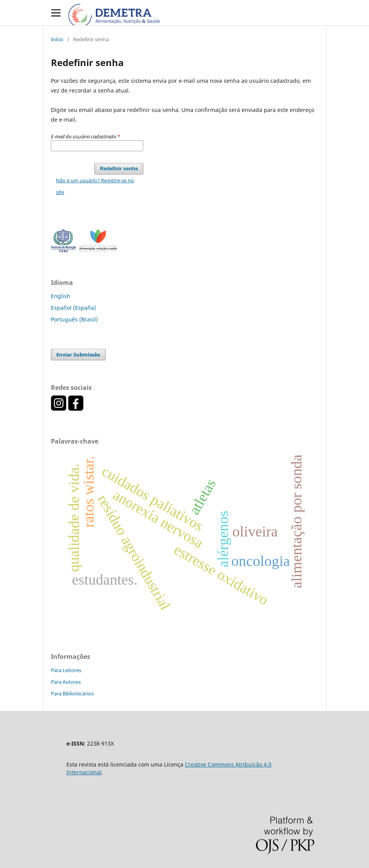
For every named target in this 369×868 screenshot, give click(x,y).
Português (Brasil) (74, 319)
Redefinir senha (119, 169)
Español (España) (73, 308)
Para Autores (66, 682)
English (61, 296)
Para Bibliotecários (72, 693)
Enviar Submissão (78, 355)
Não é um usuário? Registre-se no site (95, 186)
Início (57, 39)
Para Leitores (66, 670)
